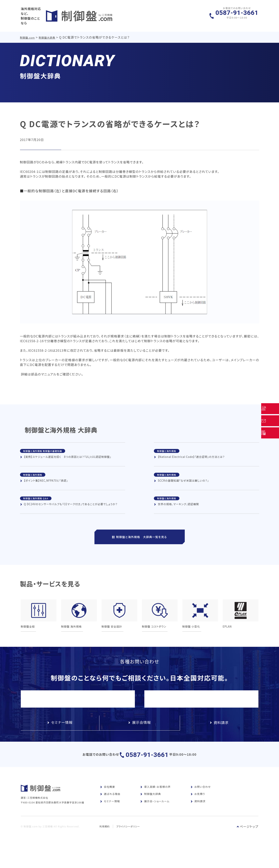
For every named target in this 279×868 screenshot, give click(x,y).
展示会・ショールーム (155, 815)
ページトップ (248, 846)
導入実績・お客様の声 (155, 801)
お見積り (198, 808)
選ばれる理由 (110, 808)
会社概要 (108, 801)
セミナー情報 (110, 815)
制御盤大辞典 (47, 33)
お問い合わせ (201, 801)
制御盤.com (28, 33)
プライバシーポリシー (129, 846)
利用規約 (105, 846)
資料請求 (198, 815)
